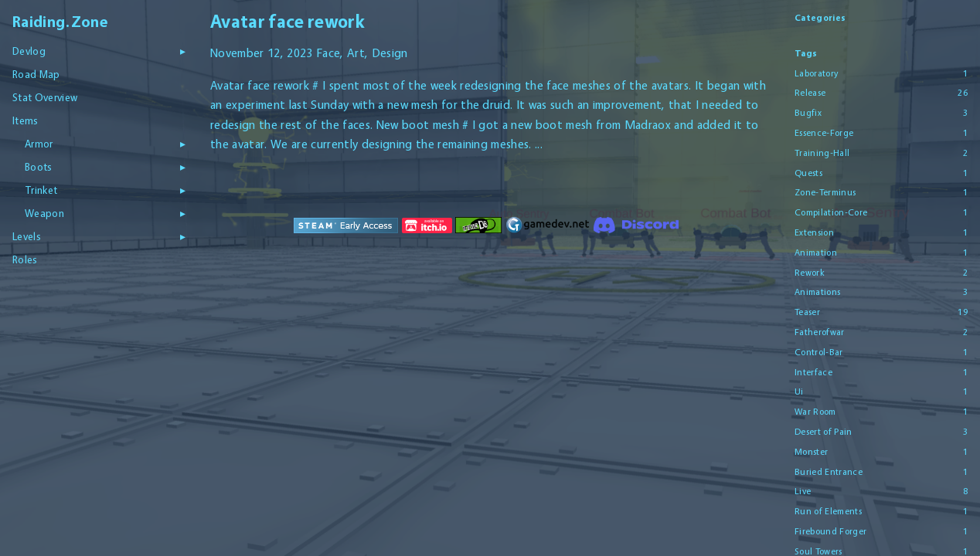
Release (810, 93)
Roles (25, 259)
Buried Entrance (829, 472)
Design (390, 53)
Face (328, 53)
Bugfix (808, 113)
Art (356, 53)
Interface (813, 372)
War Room (815, 412)
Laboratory (816, 73)
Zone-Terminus (825, 192)
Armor (39, 144)
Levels (27, 236)
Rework (810, 273)
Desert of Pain (823, 432)
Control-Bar (819, 352)
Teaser (807, 312)
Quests (808, 173)
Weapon (44, 213)
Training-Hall (822, 153)
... (539, 144)
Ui (799, 392)
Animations (817, 292)
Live (803, 491)
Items (26, 120)
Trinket (41, 190)
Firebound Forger (830, 531)
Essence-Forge (824, 133)
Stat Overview (45, 97)
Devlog (29, 51)
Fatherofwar (820, 332)
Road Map (36, 74)
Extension (814, 232)
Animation (816, 253)
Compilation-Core (831, 212)
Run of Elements (828, 511)
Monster (811, 452)
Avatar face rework (287, 21)
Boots (39, 167)
